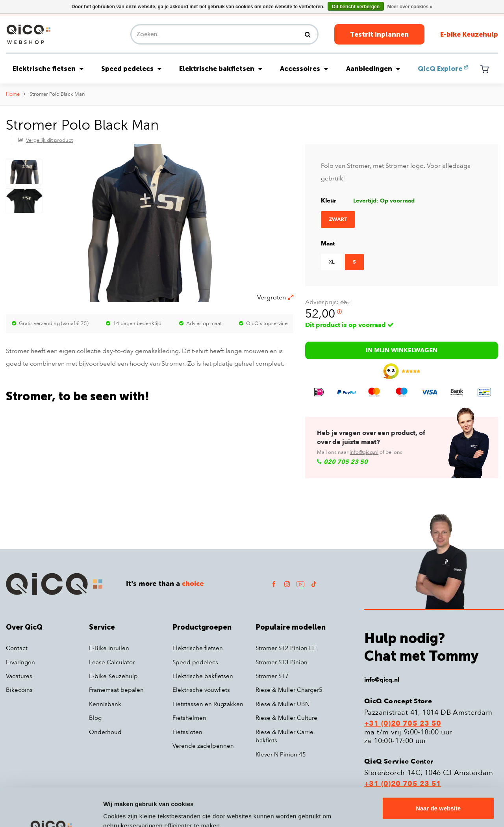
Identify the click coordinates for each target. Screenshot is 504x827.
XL (332, 262)
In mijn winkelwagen (402, 350)
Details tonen (122, 811)
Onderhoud (105, 732)
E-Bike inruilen (109, 648)
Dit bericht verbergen (356, 7)
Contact (17, 648)
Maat (328, 243)
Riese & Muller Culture (286, 718)
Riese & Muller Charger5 (289, 690)
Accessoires (304, 69)
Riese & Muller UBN (283, 704)
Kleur (329, 201)
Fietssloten (187, 732)
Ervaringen (20, 662)
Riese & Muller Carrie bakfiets (284, 736)
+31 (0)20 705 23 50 (403, 724)
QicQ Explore (440, 69)
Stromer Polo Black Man (57, 94)
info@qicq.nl (364, 452)
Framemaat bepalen (116, 690)
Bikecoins (19, 690)
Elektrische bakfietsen (221, 69)
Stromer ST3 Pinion (282, 662)
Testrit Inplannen (379, 34)
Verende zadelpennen (203, 746)
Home (13, 94)
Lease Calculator (112, 662)
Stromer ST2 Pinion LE (286, 648)
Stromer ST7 (272, 676)
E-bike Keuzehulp (469, 34)
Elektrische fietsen (48, 69)
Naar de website (438, 772)
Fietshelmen (189, 718)
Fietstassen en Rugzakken (208, 704)
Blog (95, 718)
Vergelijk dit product (49, 140)
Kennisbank (105, 704)
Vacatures (19, 676)
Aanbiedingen (373, 69)
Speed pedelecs (131, 69)
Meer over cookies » (410, 7)
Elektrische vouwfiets (201, 690)
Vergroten (275, 297)
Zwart (338, 219)
